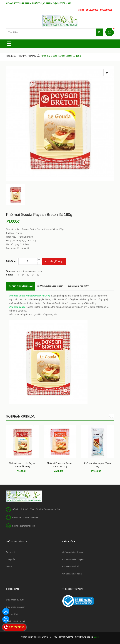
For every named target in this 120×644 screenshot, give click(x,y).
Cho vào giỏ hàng (54, 261)
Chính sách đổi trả (71, 567)
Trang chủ (11, 56)
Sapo (96, 637)
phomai (16, 271)
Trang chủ (11, 552)
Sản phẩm (11, 559)
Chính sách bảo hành (72, 574)
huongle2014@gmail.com (24, 526)
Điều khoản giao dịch (16, 607)
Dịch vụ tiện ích (13, 614)
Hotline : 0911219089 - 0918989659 (95, 10)
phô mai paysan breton (32, 271)
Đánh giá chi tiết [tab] (78, 286)
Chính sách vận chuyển (73, 559)
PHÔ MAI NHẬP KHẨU (29, 56)
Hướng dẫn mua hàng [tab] (50, 286)
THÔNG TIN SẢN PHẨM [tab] (21, 286)
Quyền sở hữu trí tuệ (15, 621)
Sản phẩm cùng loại (21, 417)
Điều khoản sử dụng (15, 600)
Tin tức (9, 567)
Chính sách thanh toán (73, 552)
